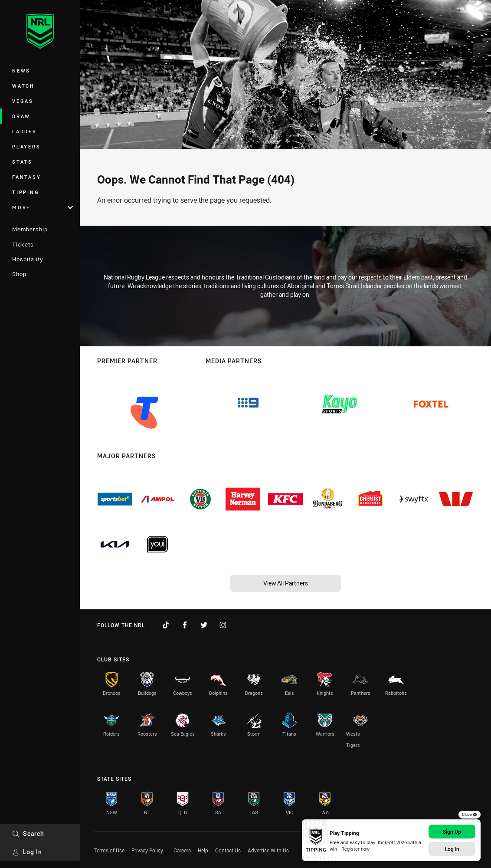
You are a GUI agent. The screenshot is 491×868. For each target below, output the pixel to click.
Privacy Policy (147, 850)
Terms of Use (109, 850)
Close (470, 815)
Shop (19, 274)
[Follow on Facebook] (185, 625)
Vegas (23, 101)
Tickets (23, 244)
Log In (27, 852)
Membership (30, 229)
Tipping (26, 192)
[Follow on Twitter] (204, 625)
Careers (182, 850)
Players (26, 146)
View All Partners (286, 583)
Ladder (25, 131)
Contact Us (228, 850)
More (43, 207)
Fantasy (26, 177)
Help (203, 850)
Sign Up (452, 832)
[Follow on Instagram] (223, 625)
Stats (22, 162)
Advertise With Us (268, 850)
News (21, 71)
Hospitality (28, 259)
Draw (21, 116)
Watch (23, 86)
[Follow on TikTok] (166, 625)
